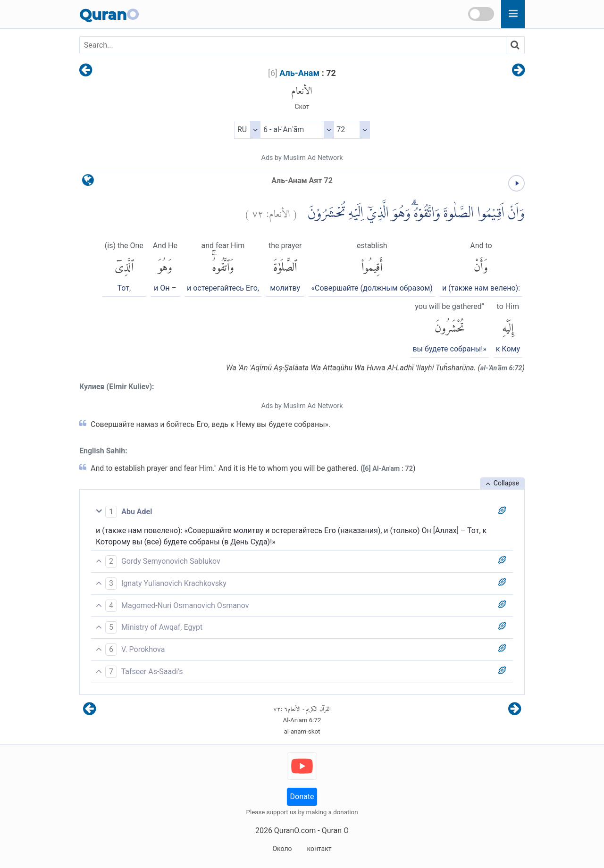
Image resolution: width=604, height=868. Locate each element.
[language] (88, 182)
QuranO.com (295, 830)
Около (282, 849)
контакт (319, 849)
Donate (302, 797)
